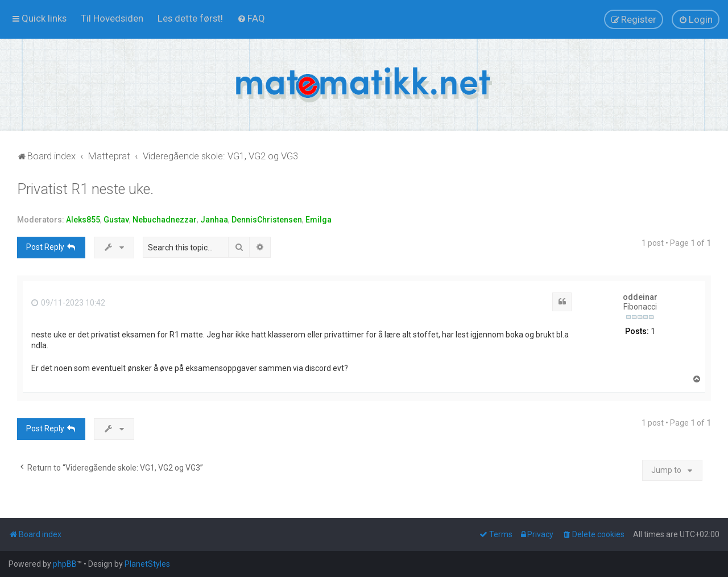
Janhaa (214, 220)
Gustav (116, 220)
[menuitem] (112, 18)
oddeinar (640, 297)
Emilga (318, 220)
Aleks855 (83, 220)
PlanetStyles (147, 564)
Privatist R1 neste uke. (85, 189)
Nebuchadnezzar (165, 220)
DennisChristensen (267, 220)
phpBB (65, 564)
